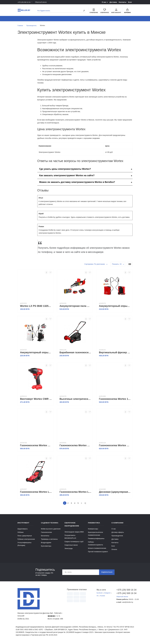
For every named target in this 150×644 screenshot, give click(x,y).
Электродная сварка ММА (74, 533)
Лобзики (20, 534)
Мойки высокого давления (51, 530)
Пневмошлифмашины (96, 540)
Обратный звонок (43, 2)
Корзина (127, 11)
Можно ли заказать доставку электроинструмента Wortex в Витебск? (77, 183)
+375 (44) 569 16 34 (124, 595)
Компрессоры (93, 530)
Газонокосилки (46, 534)
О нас (104, 2)
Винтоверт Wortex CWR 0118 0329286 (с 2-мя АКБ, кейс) (36, 400)
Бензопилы (45, 537)
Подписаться (106, 573)
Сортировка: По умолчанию (95, 265)
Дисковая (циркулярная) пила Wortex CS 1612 (115, 493)
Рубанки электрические (26, 540)
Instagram (108, 594)
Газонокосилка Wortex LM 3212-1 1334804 (36, 493)
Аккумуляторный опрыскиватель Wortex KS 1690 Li (36, 354)
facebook (100, 594)
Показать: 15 (117, 265)
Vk (98, 597)
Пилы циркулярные (25, 537)
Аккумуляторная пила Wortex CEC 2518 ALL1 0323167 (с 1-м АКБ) (76, 307)
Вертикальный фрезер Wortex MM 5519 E (115, 354)
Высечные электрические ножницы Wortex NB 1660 (76, 400)
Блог (130, 2)
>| (85, 504)
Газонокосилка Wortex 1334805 (115, 400)
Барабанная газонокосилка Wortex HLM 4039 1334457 (76, 354)
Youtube (103, 597)
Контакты (122, 2)
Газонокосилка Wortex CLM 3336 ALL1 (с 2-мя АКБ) (76, 447)
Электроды (69, 550)
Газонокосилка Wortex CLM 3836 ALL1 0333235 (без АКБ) (115, 447)
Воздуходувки (46, 544)
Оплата (114, 551)
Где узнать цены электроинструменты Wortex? (65, 170)
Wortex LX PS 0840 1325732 (36, 307)
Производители (117, 537)
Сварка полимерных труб (74, 543)
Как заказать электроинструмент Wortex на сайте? (67, 177)
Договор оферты (118, 534)
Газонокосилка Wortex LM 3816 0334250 (76, 493)
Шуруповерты (23, 530)
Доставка (113, 2)
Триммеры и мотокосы (49, 540)
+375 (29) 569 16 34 (25, 2)
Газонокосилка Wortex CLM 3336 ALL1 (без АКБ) (36, 447)
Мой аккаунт (116, 11)
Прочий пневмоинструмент (98, 553)
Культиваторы (46, 547)
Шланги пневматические (97, 550)
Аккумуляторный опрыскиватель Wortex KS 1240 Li (115, 307)
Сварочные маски (71, 546)
